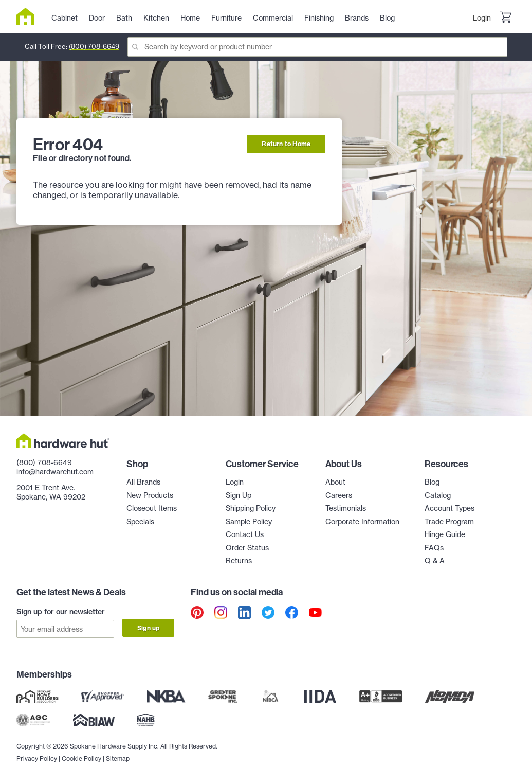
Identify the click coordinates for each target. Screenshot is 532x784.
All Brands (143, 482)
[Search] (317, 47)
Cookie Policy (81, 759)
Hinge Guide (445, 534)
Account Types (450, 508)
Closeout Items (152, 508)
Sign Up (239, 495)
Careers (339, 495)
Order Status (247, 548)
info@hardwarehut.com (55, 472)
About (335, 482)
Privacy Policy (37, 759)
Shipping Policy (251, 508)
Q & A (435, 561)
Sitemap (118, 759)
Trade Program (449, 522)
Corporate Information (362, 522)
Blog (432, 482)
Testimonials (346, 508)
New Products (150, 495)
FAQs (434, 548)
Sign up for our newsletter (61, 612)
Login (482, 18)
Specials (140, 522)
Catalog (438, 495)
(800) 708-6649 (94, 46)
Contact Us (245, 534)
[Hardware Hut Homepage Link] (30, 16)
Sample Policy (249, 522)
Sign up (148, 628)
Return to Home (286, 144)
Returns (239, 561)
